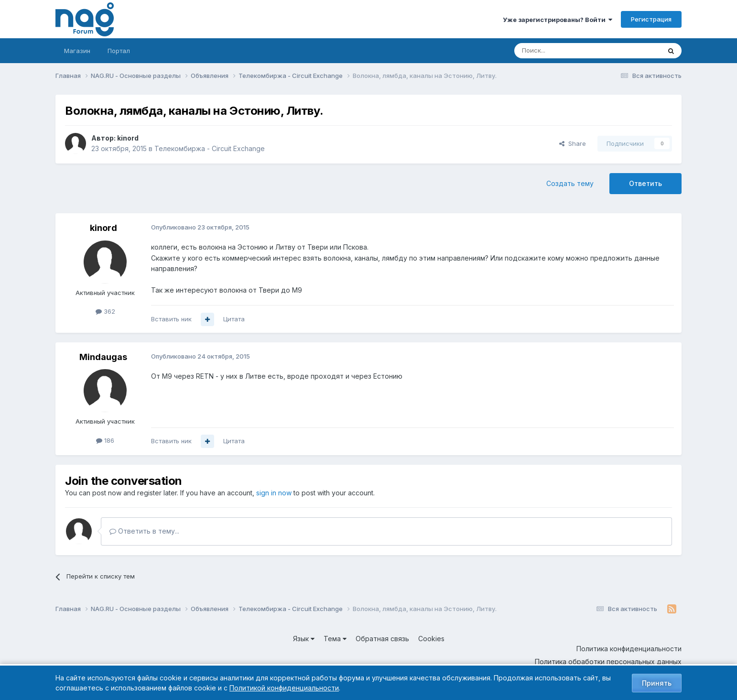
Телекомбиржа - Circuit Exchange (210, 148)
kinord (128, 138)
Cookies (431, 639)
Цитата (234, 319)
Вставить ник (171, 319)
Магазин (77, 51)
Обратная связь (382, 639)
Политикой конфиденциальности (284, 688)
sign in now (274, 493)
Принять (657, 683)
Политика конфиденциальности (629, 649)
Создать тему (570, 183)
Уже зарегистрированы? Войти (558, 20)
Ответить (645, 183)
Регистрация (651, 19)
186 (105, 440)
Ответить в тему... (144, 531)
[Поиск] (561, 51)
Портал (119, 51)
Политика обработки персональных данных (608, 662)
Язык (304, 639)
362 (105, 311)
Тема (335, 639)
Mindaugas (103, 357)
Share (573, 143)
